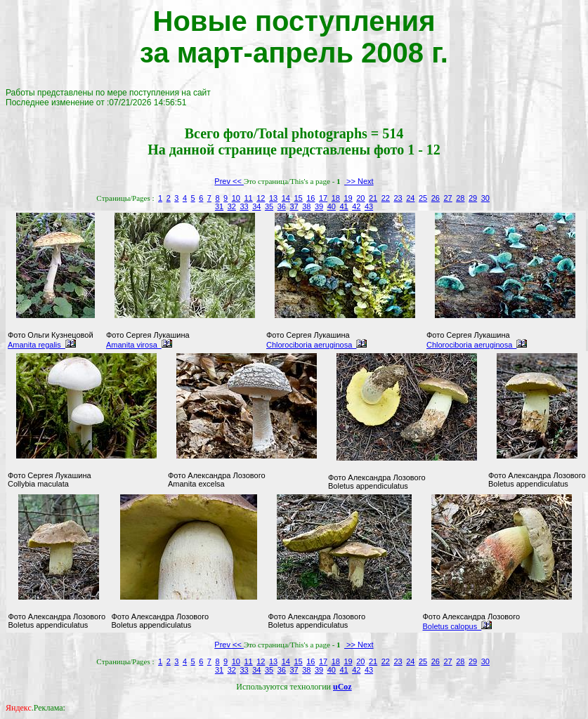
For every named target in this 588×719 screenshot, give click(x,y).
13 (273, 198)
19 (348, 198)
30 (485, 198)
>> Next (359, 181)
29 (473, 198)
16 (311, 198)
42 (356, 206)
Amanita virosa (139, 345)
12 (261, 198)
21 (373, 198)
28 (460, 198)
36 (282, 206)
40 (332, 206)
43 (369, 206)
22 (386, 198)
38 (306, 206)
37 (294, 206)
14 (286, 198)
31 (219, 206)
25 (423, 198)
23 (398, 198)
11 (248, 198)
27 (447, 198)
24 (410, 198)
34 (256, 206)
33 (244, 206)
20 (360, 198)
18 (336, 198)
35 (269, 206)
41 (344, 206)
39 (319, 206)
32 (232, 206)
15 (298, 198)
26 (436, 198)
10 (236, 198)
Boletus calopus (458, 626)
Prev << (229, 181)
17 (323, 198)
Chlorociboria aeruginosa (316, 345)
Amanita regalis (42, 345)
